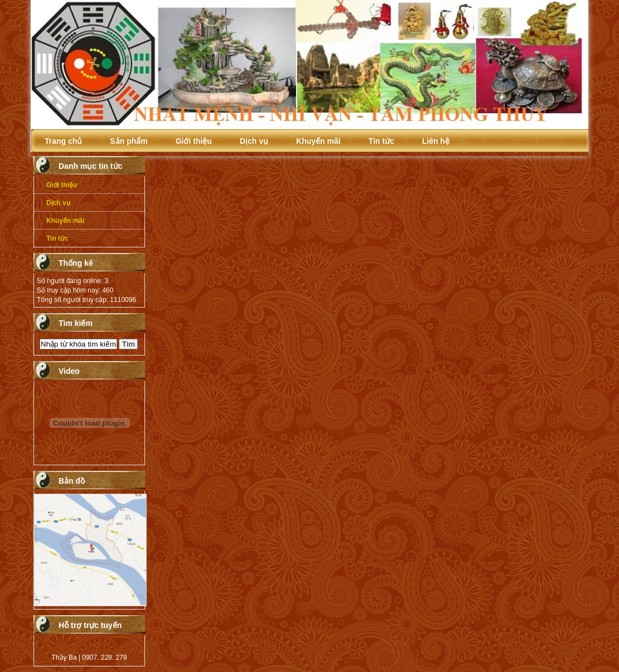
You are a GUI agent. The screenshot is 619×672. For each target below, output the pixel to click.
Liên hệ (436, 141)
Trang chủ (63, 141)
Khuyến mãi (318, 141)
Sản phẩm (129, 141)
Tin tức (381, 141)
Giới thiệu (194, 141)
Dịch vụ (254, 141)
